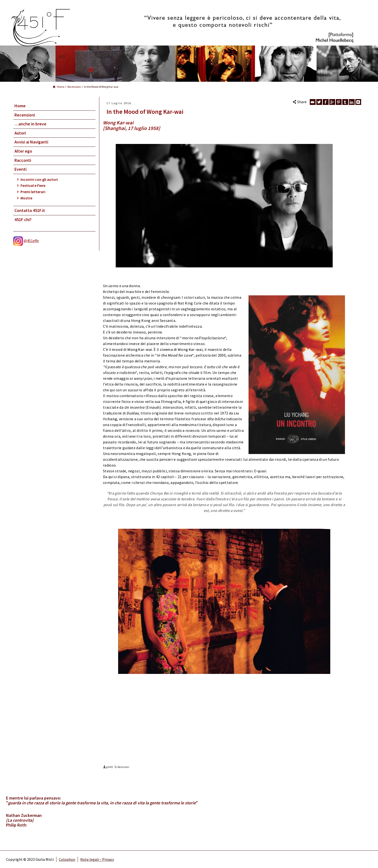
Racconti (23, 160)
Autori (20, 133)
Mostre (26, 198)
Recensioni (25, 115)
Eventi (20, 169)
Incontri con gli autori (39, 179)
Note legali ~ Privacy (97, 859)
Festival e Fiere (33, 185)
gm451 (110, 767)
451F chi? (23, 220)
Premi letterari (33, 192)
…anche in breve (30, 124)
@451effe (31, 241)
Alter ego (23, 151)
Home (20, 106)
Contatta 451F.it (30, 210)
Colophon (67, 859)
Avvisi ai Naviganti (31, 142)
